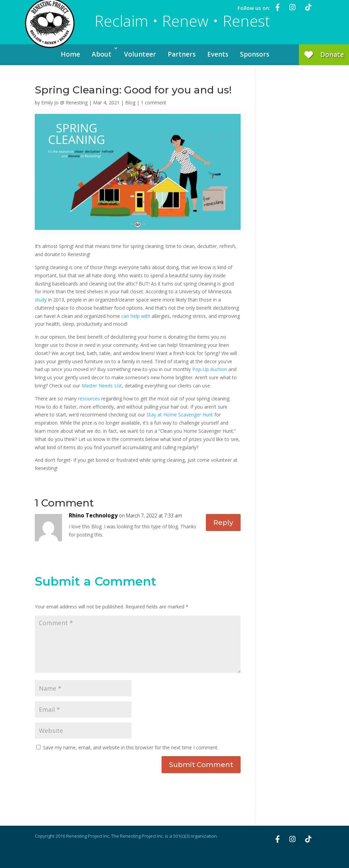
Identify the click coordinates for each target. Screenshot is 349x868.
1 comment (154, 102)
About (102, 54)
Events (218, 54)
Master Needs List (102, 386)
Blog (130, 102)
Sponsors (255, 54)
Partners (182, 54)
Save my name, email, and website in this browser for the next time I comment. (131, 747)
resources (89, 399)
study (41, 300)
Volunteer (140, 54)
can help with (136, 316)
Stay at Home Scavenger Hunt (180, 415)
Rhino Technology (93, 515)
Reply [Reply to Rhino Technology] (223, 523)
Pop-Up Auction (210, 369)
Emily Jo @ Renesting (64, 102)
